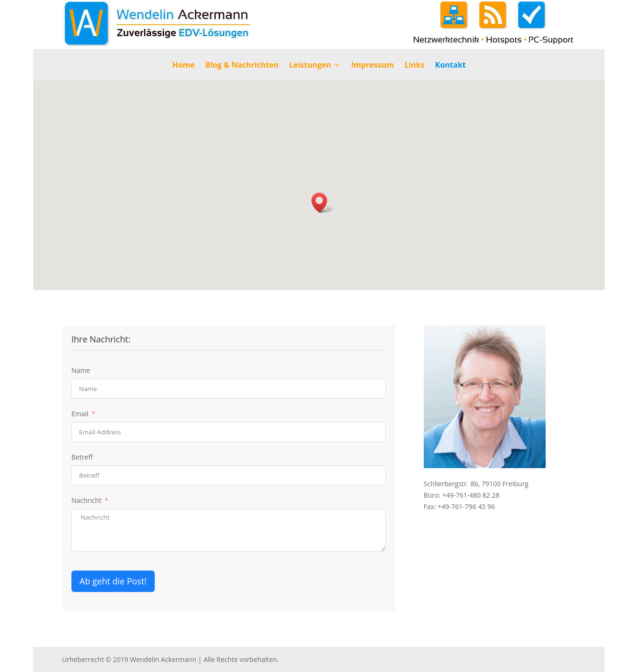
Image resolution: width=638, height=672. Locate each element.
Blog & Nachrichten (242, 66)
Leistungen (310, 66)
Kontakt (451, 66)
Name (81, 370)
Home (184, 66)
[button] (322, 203)
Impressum (372, 66)
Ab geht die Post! (113, 581)
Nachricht (86, 500)
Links (414, 66)
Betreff (82, 457)
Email (80, 414)
